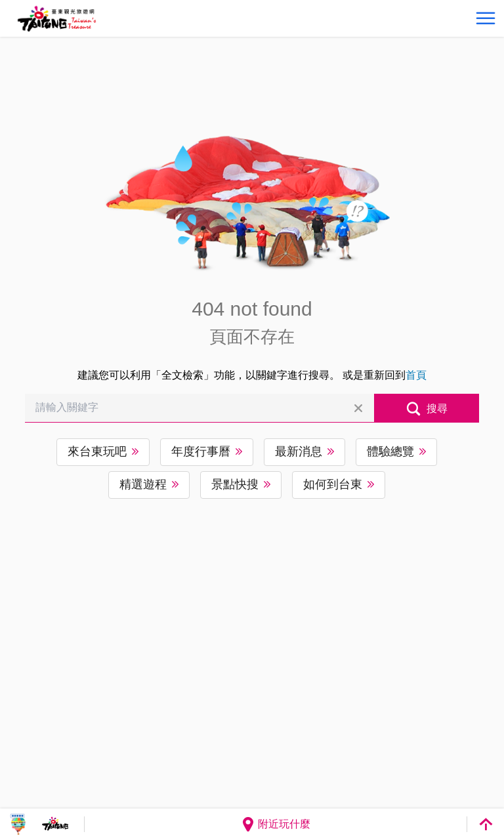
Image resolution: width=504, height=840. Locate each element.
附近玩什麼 (276, 824)
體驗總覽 (390, 451)
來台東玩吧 (97, 451)
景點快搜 (235, 484)
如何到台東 (333, 484)
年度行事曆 (201, 451)
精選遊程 (143, 484)
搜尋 (437, 409)
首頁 (416, 375)
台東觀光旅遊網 (57, 19)
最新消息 (299, 451)
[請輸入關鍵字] (199, 408)
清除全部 (358, 408)
